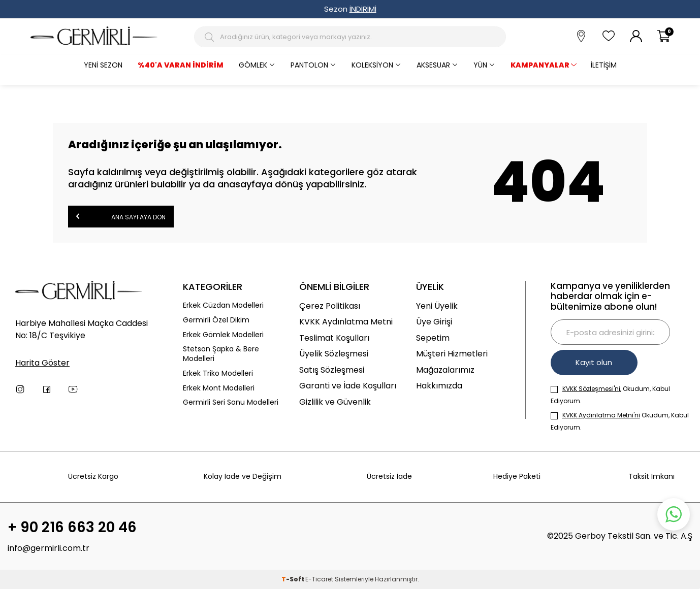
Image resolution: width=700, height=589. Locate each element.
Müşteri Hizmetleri (452, 354)
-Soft (293, 579)
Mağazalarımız (445, 370)
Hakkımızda (439, 386)
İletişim (604, 65)
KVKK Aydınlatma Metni (346, 322)
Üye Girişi (434, 322)
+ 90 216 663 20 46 (72, 528)
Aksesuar (433, 65)
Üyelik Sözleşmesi (334, 354)
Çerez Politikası (330, 306)
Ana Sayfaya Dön (121, 216)
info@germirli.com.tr (49, 548)
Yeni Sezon (103, 65)
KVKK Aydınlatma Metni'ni (601, 415)
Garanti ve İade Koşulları (348, 386)
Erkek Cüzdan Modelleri (223, 305)
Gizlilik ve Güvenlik (335, 402)
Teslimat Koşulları (334, 338)
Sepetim (433, 338)
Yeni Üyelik (437, 306)
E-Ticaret (319, 579)
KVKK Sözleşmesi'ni (591, 389)
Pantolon (309, 65)
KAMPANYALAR (540, 65)
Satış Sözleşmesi (332, 370)
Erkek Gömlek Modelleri (223, 335)
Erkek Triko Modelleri (218, 373)
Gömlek (253, 65)
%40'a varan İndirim (181, 65)
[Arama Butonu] (211, 37)
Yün (480, 65)
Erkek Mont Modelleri (219, 388)
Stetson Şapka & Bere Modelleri (221, 354)
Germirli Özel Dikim (216, 320)
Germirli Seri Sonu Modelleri (231, 402)
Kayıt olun (595, 362)
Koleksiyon (372, 65)
